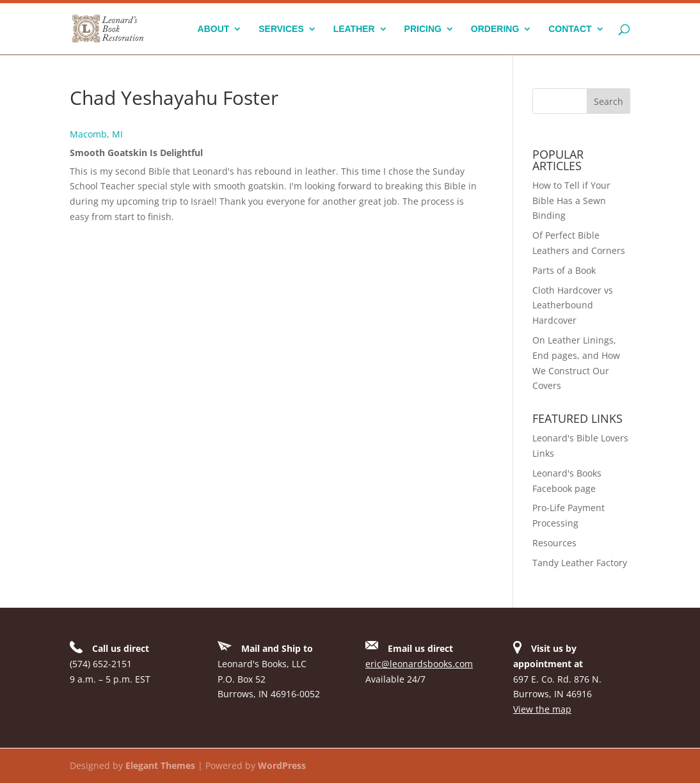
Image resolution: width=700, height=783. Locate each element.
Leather (354, 29)
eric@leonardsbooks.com (419, 664)
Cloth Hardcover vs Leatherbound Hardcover (573, 305)
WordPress (282, 765)
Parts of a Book (564, 270)
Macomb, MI (96, 134)
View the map (542, 709)
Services (281, 29)
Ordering (495, 29)
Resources (554, 543)
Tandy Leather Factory (580, 563)
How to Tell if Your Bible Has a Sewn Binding (571, 201)
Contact (570, 29)
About (214, 29)
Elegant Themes (160, 765)
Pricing (423, 29)
